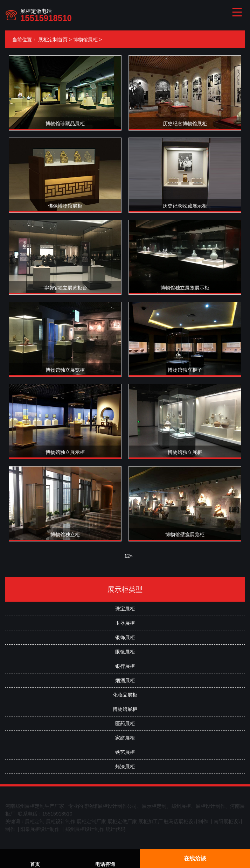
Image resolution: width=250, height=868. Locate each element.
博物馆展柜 (85, 40)
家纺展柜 (125, 738)
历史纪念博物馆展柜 (185, 124)
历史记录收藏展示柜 (185, 206)
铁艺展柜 (125, 752)
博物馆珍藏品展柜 (65, 124)
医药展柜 (125, 723)
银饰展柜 (125, 637)
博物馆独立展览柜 (65, 370)
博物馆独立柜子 (185, 370)
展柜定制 (35, 821)
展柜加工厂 (151, 821)
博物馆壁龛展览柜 (185, 534)
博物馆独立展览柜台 (65, 288)
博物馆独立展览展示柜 (185, 288)
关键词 (13, 821)
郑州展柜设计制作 (85, 829)
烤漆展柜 (125, 766)
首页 (35, 859)
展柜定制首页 (53, 40)
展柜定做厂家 (122, 821)
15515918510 (46, 18)
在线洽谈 (195, 858)
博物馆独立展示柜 (65, 452)
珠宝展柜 (125, 609)
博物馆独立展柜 (185, 452)
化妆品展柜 (125, 695)
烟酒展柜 (125, 680)
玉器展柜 (125, 623)
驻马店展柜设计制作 (186, 821)
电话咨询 (105, 859)
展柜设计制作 (61, 821)
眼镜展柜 (125, 652)
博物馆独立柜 (65, 534)
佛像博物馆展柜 (65, 206)
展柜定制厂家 (91, 821)
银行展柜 (125, 666)
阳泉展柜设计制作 (40, 829)
